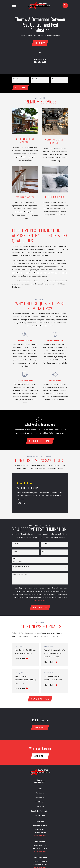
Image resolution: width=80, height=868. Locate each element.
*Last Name (36, 79)
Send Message (40, 608)
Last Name (45, 544)
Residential (40, 794)
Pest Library (40, 803)
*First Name (17, 79)
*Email (54, 79)
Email (44, 552)
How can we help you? (20, 575)
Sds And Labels (40, 817)
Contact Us (40, 808)
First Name (16, 544)
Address (16, 559)
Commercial (40, 799)
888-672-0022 (40, 62)
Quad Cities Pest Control (40, 812)
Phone (15, 552)
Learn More (40, 729)
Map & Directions (40, 837)
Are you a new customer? (21, 567)
